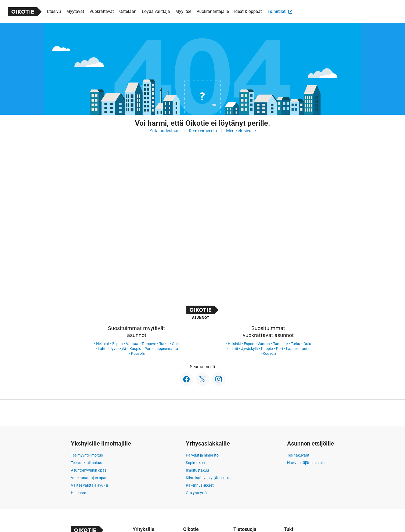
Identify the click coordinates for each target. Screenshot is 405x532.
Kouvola (138, 353)
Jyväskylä (118, 349)
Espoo (117, 344)
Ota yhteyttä (196, 493)
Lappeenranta (166, 349)
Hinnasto (79, 493)
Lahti (102, 349)
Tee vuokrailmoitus (86, 463)
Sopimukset (196, 463)
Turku (164, 344)
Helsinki (103, 344)
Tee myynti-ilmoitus (87, 455)
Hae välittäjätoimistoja (306, 463)
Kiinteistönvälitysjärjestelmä (209, 478)
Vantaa (132, 344)
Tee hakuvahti (299, 455)
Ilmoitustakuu (197, 470)
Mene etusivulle (241, 131)
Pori (148, 349)
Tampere (149, 344)
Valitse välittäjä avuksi (89, 485)
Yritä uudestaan (165, 131)
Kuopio (135, 349)
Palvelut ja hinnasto (202, 455)
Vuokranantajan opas (89, 478)
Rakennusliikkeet (200, 485)
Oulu (176, 344)
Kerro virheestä (203, 131)
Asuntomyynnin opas (89, 470)
